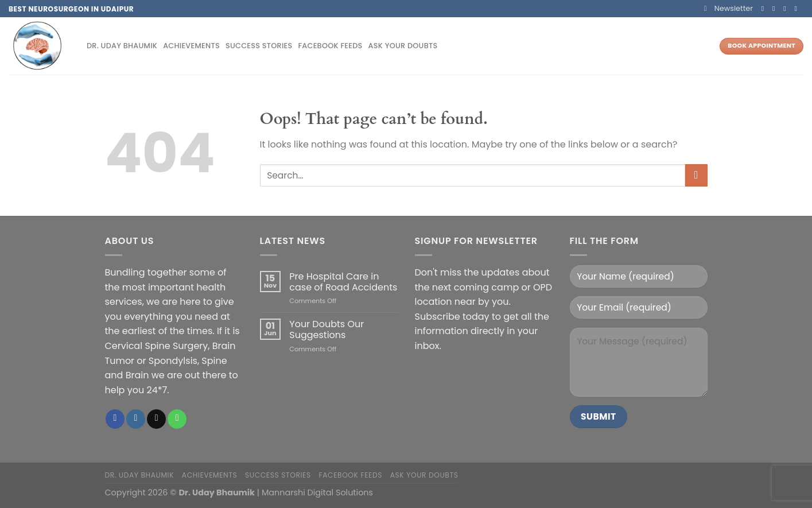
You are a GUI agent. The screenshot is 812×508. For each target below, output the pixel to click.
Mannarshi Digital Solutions (317, 493)
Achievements (191, 46)
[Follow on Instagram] (776, 9)
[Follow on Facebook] (765, 9)
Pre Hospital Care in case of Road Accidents (343, 282)
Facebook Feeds (330, 46)
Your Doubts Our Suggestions (327, 329)
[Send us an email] (787, 9)
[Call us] (798, 9)
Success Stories (259, 46)
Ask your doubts (403, 46)
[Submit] (696, 175)
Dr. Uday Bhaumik (122, 46)
